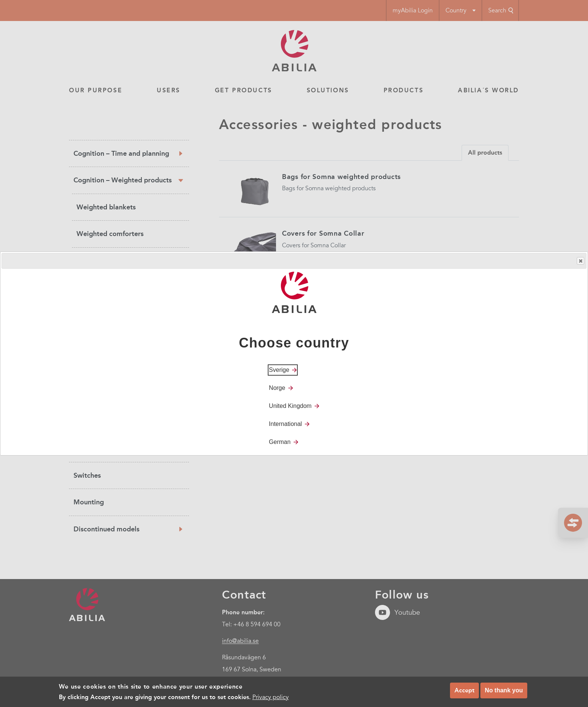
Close (580, 261)
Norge (277, 388)
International (285, 424)
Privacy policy (271, 698)
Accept (464, 691)
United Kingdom (290, 406)
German (280, 442)
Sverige (279, 370)
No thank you (504, 691)
